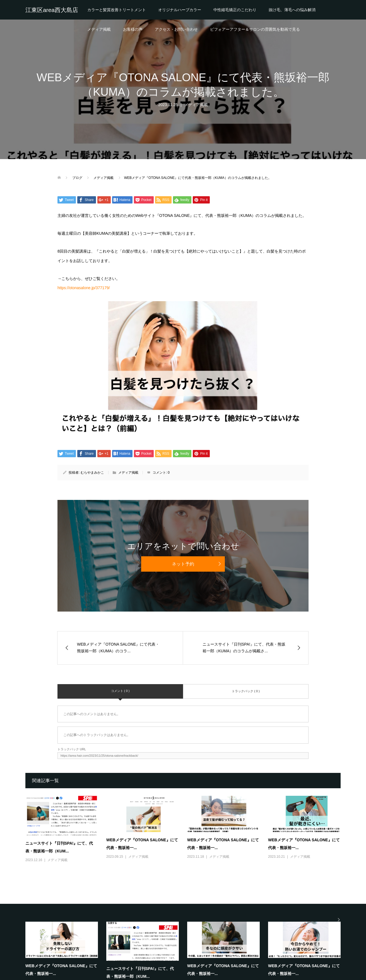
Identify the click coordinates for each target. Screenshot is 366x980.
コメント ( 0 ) (120, 691)
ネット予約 (183, 564)
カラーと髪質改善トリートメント (117, 10)
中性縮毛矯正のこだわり (235, 10)
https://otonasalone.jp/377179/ (84, 288)
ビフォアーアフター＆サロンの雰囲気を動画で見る (255, 29)
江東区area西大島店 (52, 10)
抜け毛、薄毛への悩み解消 (292, 10)
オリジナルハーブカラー (180, 10)
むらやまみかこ (92, 473)
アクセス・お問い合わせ (176, 29)
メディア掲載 (99, 29)
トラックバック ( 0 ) (246, 691)
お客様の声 (133, 29)
